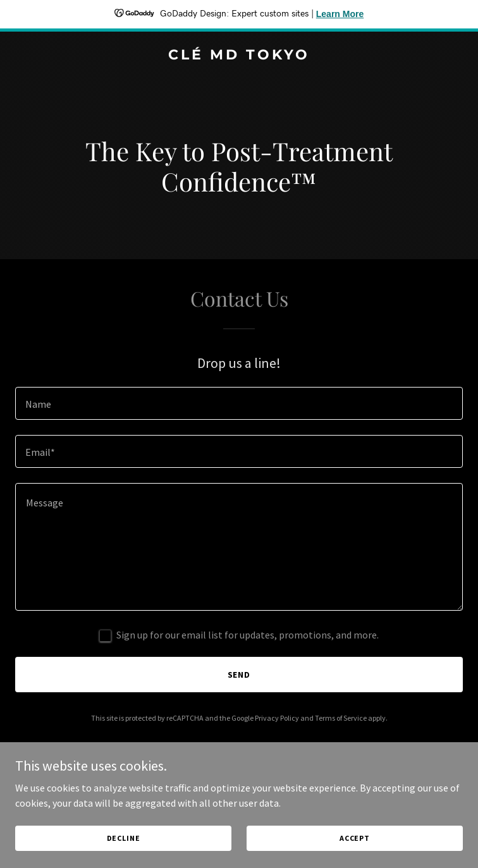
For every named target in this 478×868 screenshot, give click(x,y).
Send (239, 675)
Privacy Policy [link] (277, 718)
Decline (124, 838)
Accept (355, 838)
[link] (239, 56)
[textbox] (239, 403)
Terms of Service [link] (341, 718)
